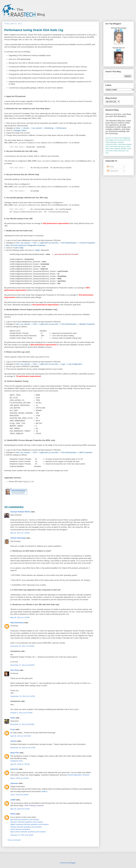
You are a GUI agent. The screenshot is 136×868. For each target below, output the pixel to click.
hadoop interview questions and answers (26, 827)
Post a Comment (14, 840)
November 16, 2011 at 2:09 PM (22, 646)
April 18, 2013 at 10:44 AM (20, 736)
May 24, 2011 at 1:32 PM (20, 533)
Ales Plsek (15, 670)
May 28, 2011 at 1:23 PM (20, 617)
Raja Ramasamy (17, 623)
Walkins (45, 791)
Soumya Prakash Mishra (20, 512)
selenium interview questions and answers (27, 822)
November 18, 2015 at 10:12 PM (23, 748)
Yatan (13, 718)
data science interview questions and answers (28, 832)
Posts (110, 167)
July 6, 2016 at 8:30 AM (19, 795)
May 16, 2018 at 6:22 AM (20, 809)
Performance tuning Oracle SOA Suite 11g (34, 30)
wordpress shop (16, 761)
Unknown (14, 769)
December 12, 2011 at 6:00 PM (22, 665)
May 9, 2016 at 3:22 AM (19, 778)
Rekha (13, 814)
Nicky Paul (15, 753)
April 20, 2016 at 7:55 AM (20, 764)
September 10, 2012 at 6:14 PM (23, 696)
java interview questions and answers (25, 820)
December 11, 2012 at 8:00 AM (22, 724)
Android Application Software (78, 775)
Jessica (13, 741)
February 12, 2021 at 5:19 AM (22, 835)
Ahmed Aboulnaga (18, 538)
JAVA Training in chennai (34, 805)
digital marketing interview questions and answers (29, 824)
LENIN (13, 800)
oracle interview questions (20, 829)
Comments (113, 171)
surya (13, 729)
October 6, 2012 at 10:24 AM (21, 713)
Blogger (73, 863)
